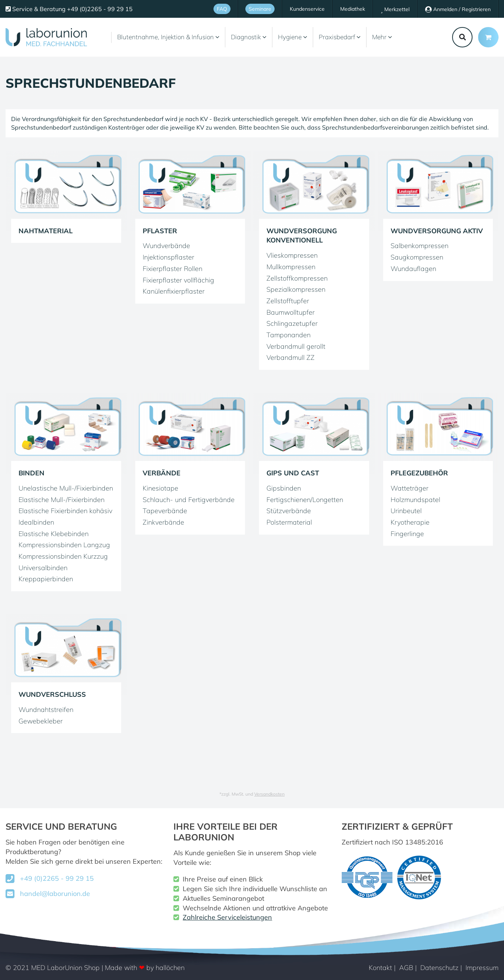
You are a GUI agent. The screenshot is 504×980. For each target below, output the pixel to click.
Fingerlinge (407, 534)
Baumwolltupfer (291, 312)
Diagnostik (249, 37)
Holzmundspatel (415, 500)
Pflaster (160, 231)
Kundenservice (307, 9)
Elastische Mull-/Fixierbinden (62, 500)
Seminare (260, 9)
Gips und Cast (293, 473)
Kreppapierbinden (46, 579)
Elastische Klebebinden (54, 534)
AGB (406, 968)
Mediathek (353, 9)
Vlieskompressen (292, 255)
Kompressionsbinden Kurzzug (63, 556)
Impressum (482, 968)
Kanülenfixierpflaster (174, 291)
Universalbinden (43, 568)
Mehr (382, 37)
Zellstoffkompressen (297, 278)
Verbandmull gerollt (296, 346)
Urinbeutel (406, 511)
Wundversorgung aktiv (437, 231)
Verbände (162, 473)
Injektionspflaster (168, 257)
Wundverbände (166, 246)
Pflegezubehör (419, 473)
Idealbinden (36, 522)
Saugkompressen (417, 257)
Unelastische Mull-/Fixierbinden (66, 488)
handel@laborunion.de (55, 894)
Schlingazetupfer (292, 323)
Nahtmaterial (46, 231)
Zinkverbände (163, 522)
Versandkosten (269, 794)
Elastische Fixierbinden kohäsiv (65, 511)
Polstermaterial (289, 522)
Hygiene (293, 37)
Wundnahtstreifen (46, 710)
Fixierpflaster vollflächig (178, 280)
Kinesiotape (160, 488)
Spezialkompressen (296, 289)
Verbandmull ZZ (291, 357)
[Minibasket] (488, 37)
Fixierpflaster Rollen (173, 269)
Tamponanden (289, 335)
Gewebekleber (41, 721)
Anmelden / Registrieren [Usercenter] (458, 9)
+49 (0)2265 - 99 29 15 (57, 878)
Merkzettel (395, 9)
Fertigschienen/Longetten (305, 500)
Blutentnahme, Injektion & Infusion (168, 37)
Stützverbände (289, 511)
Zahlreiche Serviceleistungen (227, 917)
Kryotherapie (410, 522)
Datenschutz (439, 968)
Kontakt (380, 968)
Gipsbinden (284, 488)
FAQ (222, 9)
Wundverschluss (52, 694)
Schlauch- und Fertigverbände (189, 500)
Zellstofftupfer (288, 301)
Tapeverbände (165, 511)
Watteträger (409, 488)
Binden (31, 473)
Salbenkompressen (420, 246)
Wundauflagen (413, 269)
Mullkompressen (291, 267)
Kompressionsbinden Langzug (64, 545)
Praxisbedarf (340, 37)
